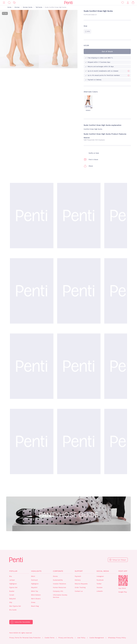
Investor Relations (59, 584)
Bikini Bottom (36, 595)
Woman (17, 7)
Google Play (123, 592)
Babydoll (13, 599)
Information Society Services (60, 596)
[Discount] (14, 3)
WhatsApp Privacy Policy (117, 638)
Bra (11, 576)
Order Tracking (80, 587)
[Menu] (4, 3)
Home (9, 7)
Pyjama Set (13, 587)
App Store (122, 588)
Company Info (58, 591)
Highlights (36, 571)
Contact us (79, 591)
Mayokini (34, 587)
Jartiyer (12, 580)
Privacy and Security (66, 638)
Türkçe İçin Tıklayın (119, 560)
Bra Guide (13, 610)
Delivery (78, 580)
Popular (13, 571)
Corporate (58, 571)
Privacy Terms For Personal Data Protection (25, 638)
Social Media (103, 571)
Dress (33, 602)
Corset (12, 595)
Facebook (100, 580)
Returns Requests (81, 584)
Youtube (99, 587)
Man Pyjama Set (15, 606)
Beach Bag (35, 606)
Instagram (100, 576)
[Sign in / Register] (128, 3)
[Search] (9, 3)
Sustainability (58, 580)
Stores (55, 576)
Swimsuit (34, 580)
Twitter (99, 584)
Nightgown (13, 584)
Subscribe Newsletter (22, 622)
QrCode (124, 581)
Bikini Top (35, 591)
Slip (11, 602)
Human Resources (59, 587)
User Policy (81, 638)
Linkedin (100, 591)
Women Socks (28, 7)
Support (79, 571)
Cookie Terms (49, 638)
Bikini (33, 576)
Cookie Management (97, 638)
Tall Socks (39, 7)
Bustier (12, 591)
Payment (78, 576)
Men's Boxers (36, 599)
